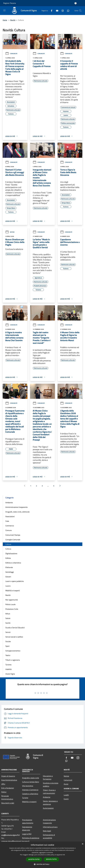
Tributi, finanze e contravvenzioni (49, 792)
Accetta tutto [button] (34, 859)
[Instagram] (62, 11)
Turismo (8, 665)
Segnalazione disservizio (27, 828)
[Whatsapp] (67, 11)
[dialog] (42, 855)
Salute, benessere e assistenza (50, 803)
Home (5, 20)
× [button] (83, 844)
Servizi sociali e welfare (14, 637)
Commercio (10, 526)
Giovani (8, 577)
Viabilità (8, 669)
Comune (9, 530)
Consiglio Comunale (13, 540)
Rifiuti (8, 614)
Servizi (8, 632)
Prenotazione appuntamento (28, 821)
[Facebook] (51, 11)
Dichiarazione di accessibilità (49, 836)
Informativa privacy (50, 827)
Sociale (8, 641)
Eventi (66, 799)
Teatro (8, 655)
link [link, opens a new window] (64, 855)
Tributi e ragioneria (13, 660)
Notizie (10, 232)
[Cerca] (80, 11)
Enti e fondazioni (8, 788)
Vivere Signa (10, 674)
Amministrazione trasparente (16, 507)
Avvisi (66, 784)
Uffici (3, 784)
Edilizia (8, 558)
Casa (7, 521)
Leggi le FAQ (27, 834)
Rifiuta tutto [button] (51, 859)
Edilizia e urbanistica (13, 563)
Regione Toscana (10, 3)
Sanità (8, 623)
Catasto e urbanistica (30, 794)
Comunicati (11, 54)
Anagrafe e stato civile (31, 778)
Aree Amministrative (9, 780)
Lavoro (8, 586)
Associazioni (10, 516)
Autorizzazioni (48, 808)
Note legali (47, 831)
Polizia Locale (10, 604)
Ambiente (9, 503)
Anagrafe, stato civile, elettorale (17, 512)
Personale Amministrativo (7, 797)
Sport (7, 646)
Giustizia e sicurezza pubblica (51, 785)
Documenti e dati (8, 803)
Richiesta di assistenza (31, 838)
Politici (4, 792)
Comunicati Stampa (13, 535)
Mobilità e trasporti (13, 591)
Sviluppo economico (13, 651)
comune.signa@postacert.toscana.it (15, 841)
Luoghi (66, 795)
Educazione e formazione (48, 777)
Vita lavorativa (28, 786)
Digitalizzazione (11, 553)
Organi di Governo (8, 776)
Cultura (8, 544)
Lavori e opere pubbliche (15, 581)
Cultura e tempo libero (31, 782)
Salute (8, 618)
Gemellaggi (10, 572)
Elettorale (9, 567)
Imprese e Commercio (30, 790)
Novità (13, 20)
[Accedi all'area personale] (76, 3)
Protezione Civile (12, 609)
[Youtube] (56, 11)
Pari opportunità (12, 600)
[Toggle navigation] (4, 10)
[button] (42, 864)
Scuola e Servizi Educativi (15, 628)
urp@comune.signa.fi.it (10, 835)
